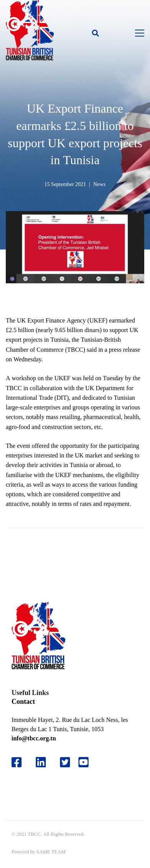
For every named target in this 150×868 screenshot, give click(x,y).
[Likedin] (41, 762)
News (99, 184)
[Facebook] (17, 762)
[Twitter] (65, 762)
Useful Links (30, 693)
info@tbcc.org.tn (34, 738)
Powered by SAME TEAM (38, 852)
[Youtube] (86, 762)
